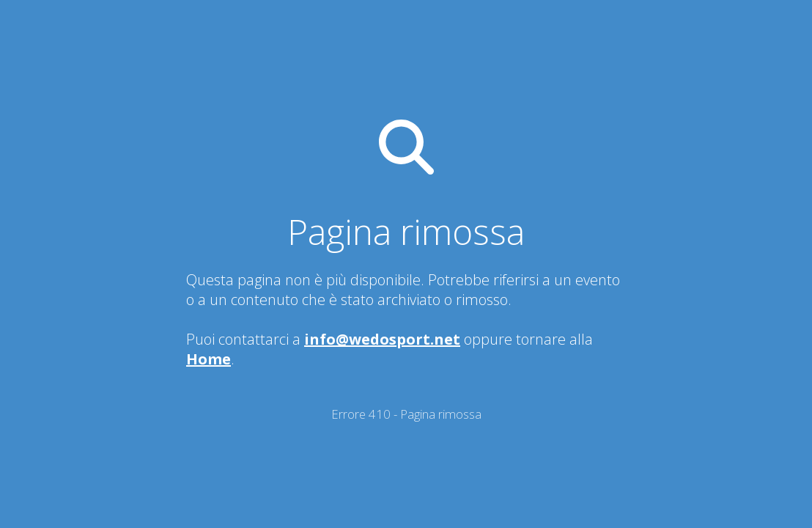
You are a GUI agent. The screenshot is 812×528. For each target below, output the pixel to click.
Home (208, 359)
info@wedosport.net (382, 339)
